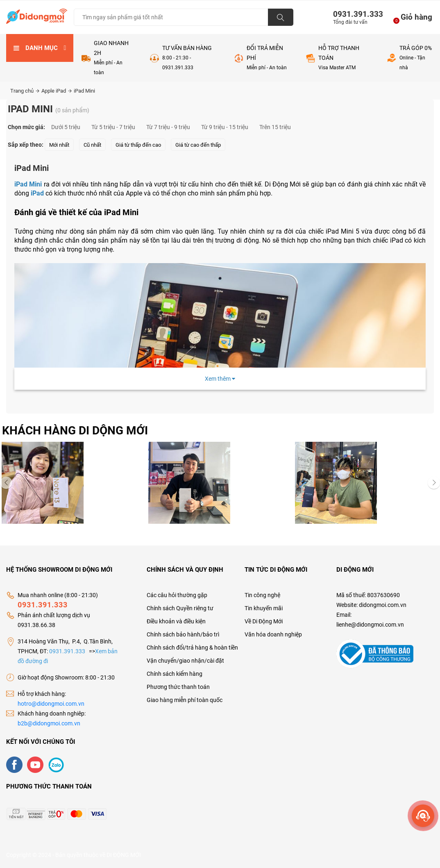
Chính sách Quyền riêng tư (180, 608)
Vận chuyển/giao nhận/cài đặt (185, 661)
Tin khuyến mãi (264, 608)
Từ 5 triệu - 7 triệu (113, 127)
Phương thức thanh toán (178, 687)
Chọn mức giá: (26, 127)
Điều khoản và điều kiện (176, 621)
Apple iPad (57, 91)
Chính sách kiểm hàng (175, 674)
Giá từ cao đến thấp (198, 145)
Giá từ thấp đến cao (138, 145)
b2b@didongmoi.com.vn (49, 723)
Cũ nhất (92, 145)
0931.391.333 (355, 14)
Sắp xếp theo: (26, 145)
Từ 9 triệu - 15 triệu (225, 127)
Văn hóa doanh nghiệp (273, 634)
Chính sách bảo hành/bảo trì (183, 634)
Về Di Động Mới (264, 621)
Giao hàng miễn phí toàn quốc (185, 700)
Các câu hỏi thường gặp (177, 595)
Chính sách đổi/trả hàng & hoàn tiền (192, 648)
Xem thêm (220, 379)
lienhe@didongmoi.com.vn (370, 625)
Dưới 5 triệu (66, 127)
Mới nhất (59, 145)
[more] (423, 816)
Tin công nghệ (262, 595)
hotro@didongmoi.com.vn (51, 704)
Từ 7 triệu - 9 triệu (168, 127)
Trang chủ (25, 91)
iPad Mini (84, 91)
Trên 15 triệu (275, 127)
